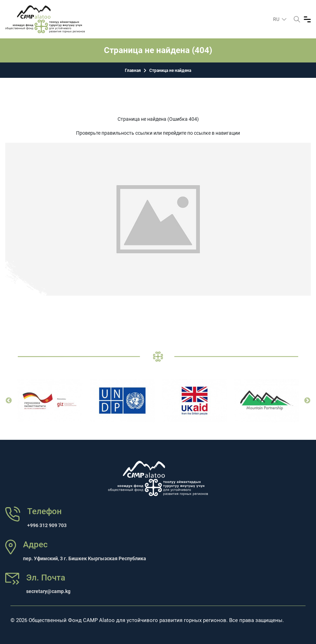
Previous (9, 401)
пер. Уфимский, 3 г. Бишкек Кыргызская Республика (85, 558)
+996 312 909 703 (47, 525)
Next (307, 401)
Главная (133, 71)
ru (277, 19)
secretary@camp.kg (48, 591)
